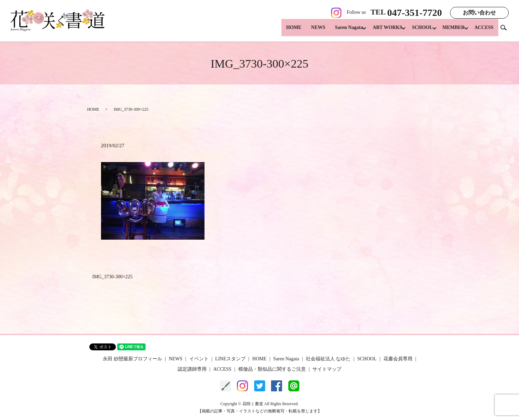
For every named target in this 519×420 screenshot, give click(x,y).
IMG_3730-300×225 (113, 277)
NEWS (309, 31)
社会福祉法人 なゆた (328, 359)
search (506, 31)
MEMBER (451, 31)
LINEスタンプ (230, 359)
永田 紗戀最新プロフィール (132, 359)
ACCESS (484, 31)
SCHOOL (418, 31)
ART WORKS (380, 31)
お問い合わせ (479, 13)
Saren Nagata (340, 31)
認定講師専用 (192, 369)
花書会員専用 (398, 359)
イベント (199, 359)
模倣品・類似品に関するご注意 (272, 369)
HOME (285, 31)
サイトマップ (327, 369)
